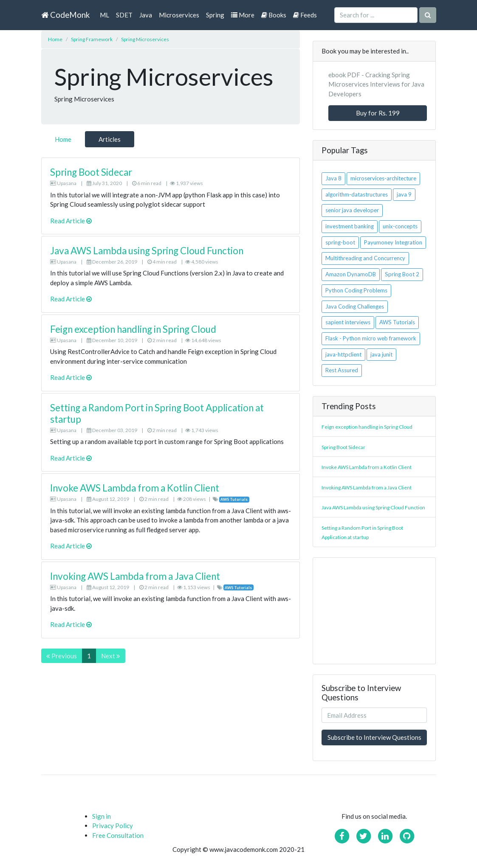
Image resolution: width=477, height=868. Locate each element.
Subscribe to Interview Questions (374, 737)
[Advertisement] (374, 611)
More (243, 15)
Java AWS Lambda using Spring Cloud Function (147, 251)
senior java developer (352, 210)
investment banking (350, 226)
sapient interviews (348, 322)
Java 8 (333, 178)
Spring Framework (92, 39)
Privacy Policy (113, 826)
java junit (381, 354)
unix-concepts (400, 226)
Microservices (179, 15)
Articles (110, 139)
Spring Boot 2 (402, 274)
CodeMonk (65, 15)
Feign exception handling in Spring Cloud (133, 329)
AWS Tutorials (397, 322)
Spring (215, 15)
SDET (124, 15)
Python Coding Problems (356, 290)
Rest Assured (342, 370)
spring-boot (340, 242)
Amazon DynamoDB (351, 274)
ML (104, 15)
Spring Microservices (145, 39)
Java (146, 15)
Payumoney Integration (393, 242)
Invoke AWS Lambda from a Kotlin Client (135, 488)
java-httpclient (343, 354)
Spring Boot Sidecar (91, 172)
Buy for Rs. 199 (378, 113)
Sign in (102, 816)
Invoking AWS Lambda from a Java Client (135, 576)
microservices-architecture (383, 178)
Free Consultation (118, 835)
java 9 (404, 194)
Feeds (305, 15)
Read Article (71, 221)
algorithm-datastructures (357, 194)
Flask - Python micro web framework (371, 338)
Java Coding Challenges (355, 306)
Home (55, 39)
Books (274, 15)
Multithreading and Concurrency (365, 258)
